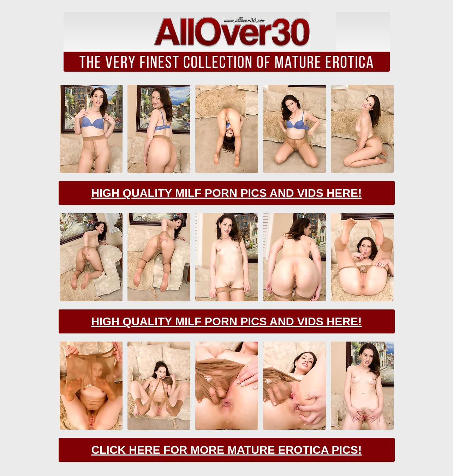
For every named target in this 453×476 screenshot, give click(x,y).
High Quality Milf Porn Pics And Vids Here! (226, 193)
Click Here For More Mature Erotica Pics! (226, 450)
